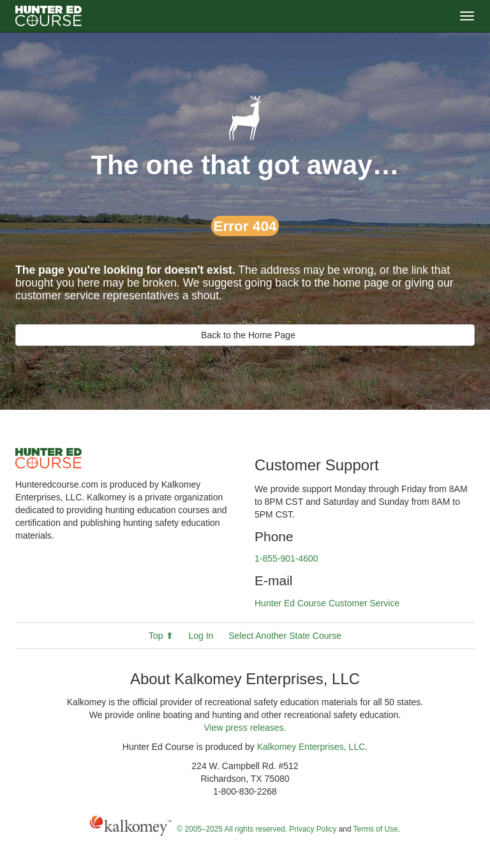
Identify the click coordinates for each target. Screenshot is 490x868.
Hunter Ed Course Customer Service (327, 603)
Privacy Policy (313, 829)
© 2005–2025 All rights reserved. (232, 829)
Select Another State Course (285, 636)
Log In (201, 636)
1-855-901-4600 (286, 558)
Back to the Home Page (245, 335)
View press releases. (245, 728)
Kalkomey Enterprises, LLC (311, 747)
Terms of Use (376, 829)
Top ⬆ (161, 636)
